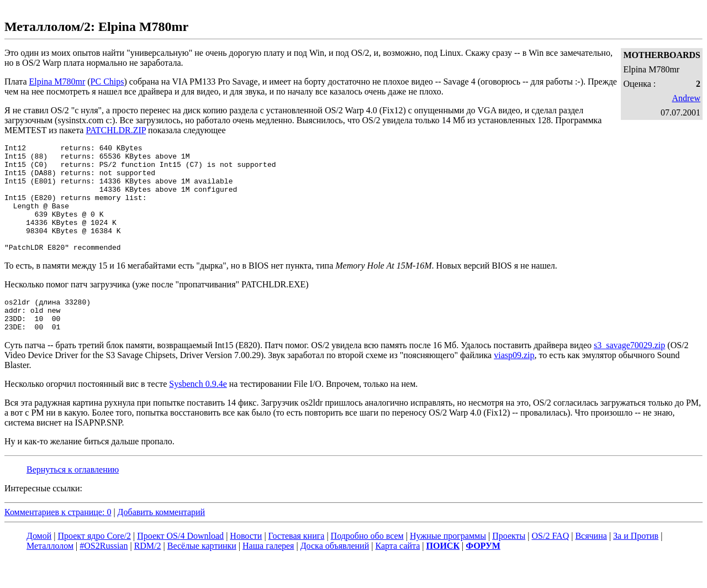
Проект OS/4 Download (180, 564)
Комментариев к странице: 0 (58, 540)
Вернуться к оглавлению (73, 498)
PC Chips (107, 82)
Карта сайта (397, 574)
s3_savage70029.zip (629, 373)
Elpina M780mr (57, 82)
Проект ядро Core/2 (94, 564)
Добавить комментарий (162, 540)
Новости (246, 564)
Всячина (591, 564)
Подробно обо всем (367, 564)
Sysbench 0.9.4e (198, 412)
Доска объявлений (335, 574)
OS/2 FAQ (550, 564)
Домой (39, 564)
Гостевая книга (297, 564)
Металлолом (50, 574)
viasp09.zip (514, 383)
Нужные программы (448, 564)
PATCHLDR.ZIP (116, 130)
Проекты (509, 564)
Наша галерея (268, 574)
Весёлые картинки (202, 574)
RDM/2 (148, 574)
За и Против (636, 564)
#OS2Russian (104, 574)
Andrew (686, 98)
